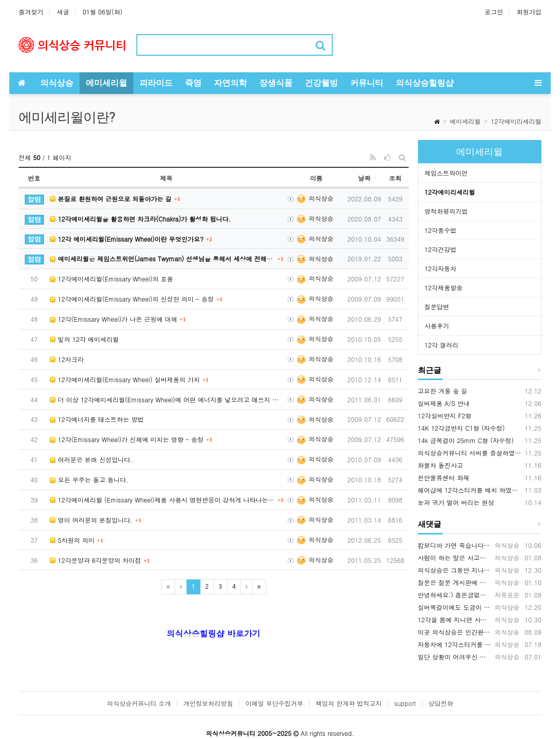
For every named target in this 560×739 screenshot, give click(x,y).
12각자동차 (441, 268)
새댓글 (430, 524)
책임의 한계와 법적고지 (349, 703)
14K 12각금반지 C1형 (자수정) (462, 428)
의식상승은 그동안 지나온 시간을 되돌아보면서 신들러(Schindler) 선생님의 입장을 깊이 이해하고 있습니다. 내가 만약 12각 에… (455, 570)
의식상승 (315, 198)
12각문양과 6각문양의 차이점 (95, 560)
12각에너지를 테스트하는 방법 (97, 419)
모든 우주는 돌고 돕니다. (89, 479)
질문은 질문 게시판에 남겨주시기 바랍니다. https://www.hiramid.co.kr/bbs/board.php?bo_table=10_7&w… (455, 582)
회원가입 (529, 12)
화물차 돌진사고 (441, 465)
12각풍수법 (441, 230)
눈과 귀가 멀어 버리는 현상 (456, 502)
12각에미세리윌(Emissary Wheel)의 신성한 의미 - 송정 (132, 299)
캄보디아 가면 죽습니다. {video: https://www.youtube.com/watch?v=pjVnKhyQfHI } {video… (455, 545)
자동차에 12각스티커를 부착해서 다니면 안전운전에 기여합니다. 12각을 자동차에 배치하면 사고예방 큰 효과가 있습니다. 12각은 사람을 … (455, 644)
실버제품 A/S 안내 (444, 403)
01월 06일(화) (103, 12)
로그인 (494, 12)
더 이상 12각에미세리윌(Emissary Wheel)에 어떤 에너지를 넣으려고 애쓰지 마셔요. (166, 399)
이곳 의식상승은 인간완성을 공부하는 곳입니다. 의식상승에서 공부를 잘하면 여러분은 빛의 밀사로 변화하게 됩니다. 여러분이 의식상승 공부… (455, 632)
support (405, 703)
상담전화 (441, 703)
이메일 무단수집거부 (274, 703)
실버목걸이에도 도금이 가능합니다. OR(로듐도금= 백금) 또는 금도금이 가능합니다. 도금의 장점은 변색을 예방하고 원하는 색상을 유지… (455, 607)
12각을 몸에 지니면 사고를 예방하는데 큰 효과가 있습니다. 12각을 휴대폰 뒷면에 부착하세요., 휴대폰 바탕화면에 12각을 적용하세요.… (455, 619)
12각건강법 (441, 249)
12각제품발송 (444, 287)
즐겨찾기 (31, 12)
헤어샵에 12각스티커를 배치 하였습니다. (470, 490)
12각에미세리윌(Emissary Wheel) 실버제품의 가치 (125, 379)
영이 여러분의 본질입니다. (91, 520)
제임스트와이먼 (446, 173)
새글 (63, 12)
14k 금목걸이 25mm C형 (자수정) (466, 440)
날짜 (364, 178)
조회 (395, 178)
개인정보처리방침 (208, 703)
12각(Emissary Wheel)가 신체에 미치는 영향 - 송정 (127, 439)
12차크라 (67, 359)
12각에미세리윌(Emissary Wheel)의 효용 (111, 279)
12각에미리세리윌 (516, 121)
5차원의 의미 (72, 540)
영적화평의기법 (446, 211)
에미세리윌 (465, 121)
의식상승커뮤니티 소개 (139, 703)
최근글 (430, 370)
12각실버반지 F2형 (445, 415)
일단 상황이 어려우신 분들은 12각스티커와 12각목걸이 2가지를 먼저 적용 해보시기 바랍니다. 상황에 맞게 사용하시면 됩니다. (455, 657)
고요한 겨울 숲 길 (443, 391)
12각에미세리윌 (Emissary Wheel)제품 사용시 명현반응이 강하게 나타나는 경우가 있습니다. (162, 500)
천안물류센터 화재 (444, 477)
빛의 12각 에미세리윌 (84, 339)
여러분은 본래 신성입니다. (91, 459)
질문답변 (437, 306)
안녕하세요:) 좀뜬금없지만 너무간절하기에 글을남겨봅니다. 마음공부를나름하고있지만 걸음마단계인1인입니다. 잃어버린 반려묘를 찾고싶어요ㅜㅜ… (455, 595)
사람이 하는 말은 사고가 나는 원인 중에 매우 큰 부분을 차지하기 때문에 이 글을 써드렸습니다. (455, 557)
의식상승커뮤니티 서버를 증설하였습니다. (470, 453)
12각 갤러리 (442, 345)
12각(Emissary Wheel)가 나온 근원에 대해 (113, 319)
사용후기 (437, 326)
